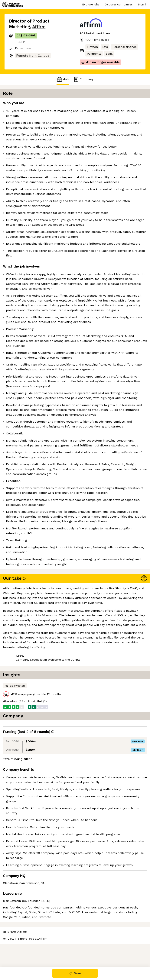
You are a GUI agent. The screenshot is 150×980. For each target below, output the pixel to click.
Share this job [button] (19, 944)
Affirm (39, 27)
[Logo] (13, 5)
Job (63, 79)
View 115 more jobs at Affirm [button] (30, 951)
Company (83, 79)
